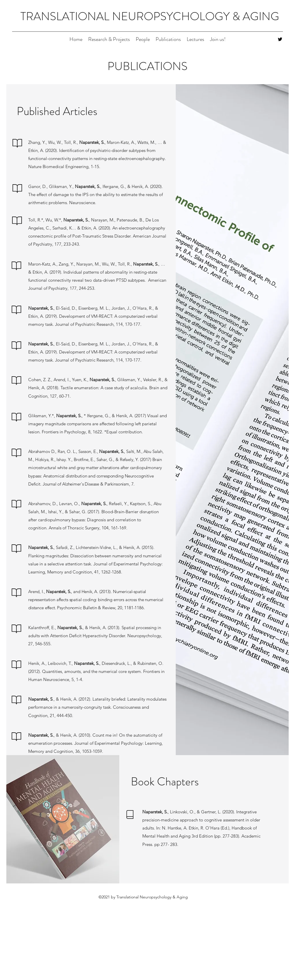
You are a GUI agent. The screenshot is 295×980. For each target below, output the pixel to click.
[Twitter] (280, 39)
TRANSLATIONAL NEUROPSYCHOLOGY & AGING (150, 16)
